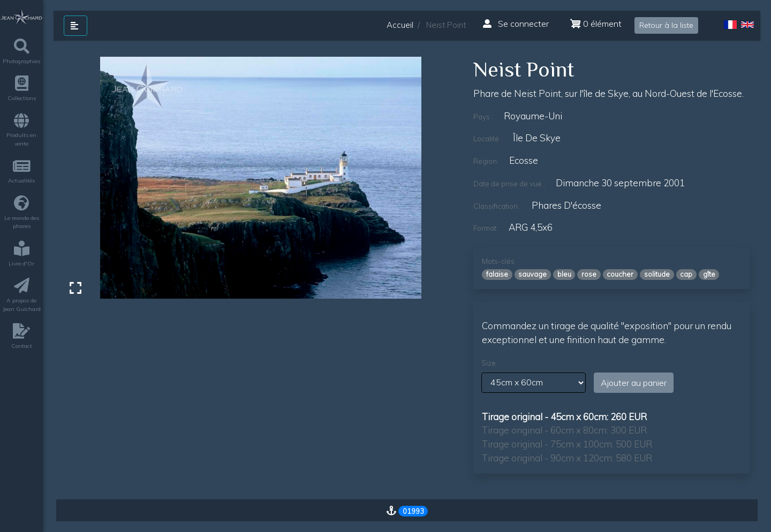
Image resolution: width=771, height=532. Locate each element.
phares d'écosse (566, 205)
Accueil (400, 25)
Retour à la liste (666, 25)
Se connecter (516, 24)
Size (489, 363)
